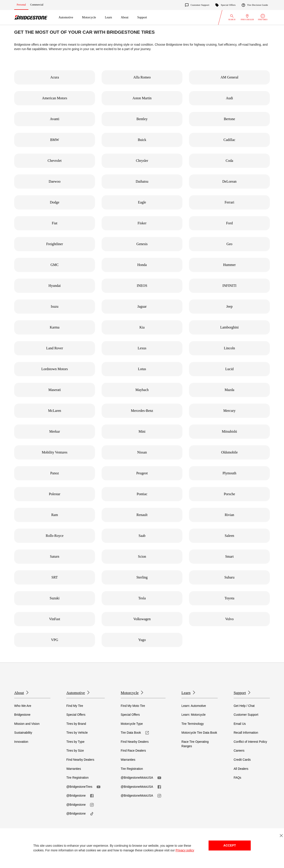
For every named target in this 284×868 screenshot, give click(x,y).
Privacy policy (185, 850)
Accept (230, 846)
